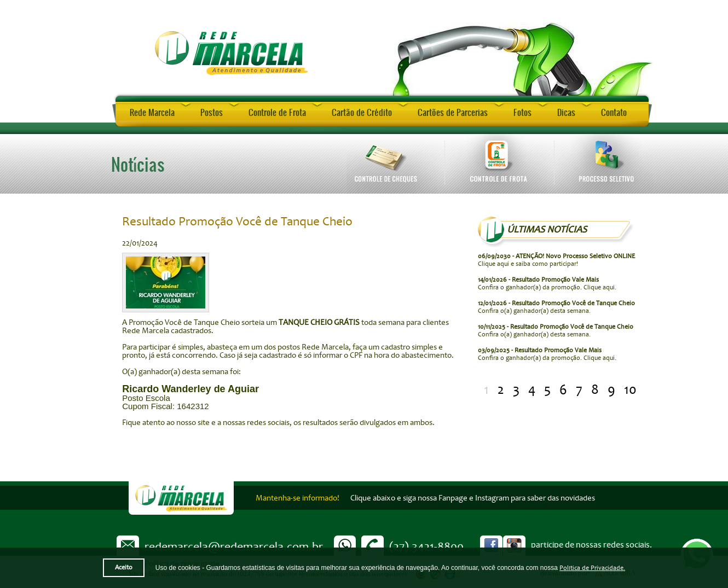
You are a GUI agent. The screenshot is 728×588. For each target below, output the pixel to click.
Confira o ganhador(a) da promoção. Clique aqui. (547, 284)
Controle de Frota (277, 112)
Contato (614, 112)
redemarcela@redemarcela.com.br (234, 546)
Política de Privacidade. (592, 568)
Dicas (566, 112)
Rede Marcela (152, 112)
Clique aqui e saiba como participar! (556, 260)
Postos (212, 112)
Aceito (124, 567)
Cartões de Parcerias (453, 112)
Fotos (522, 112)
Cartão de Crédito (362, 112)
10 (630, 389)
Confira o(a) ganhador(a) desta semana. (556, 307)
